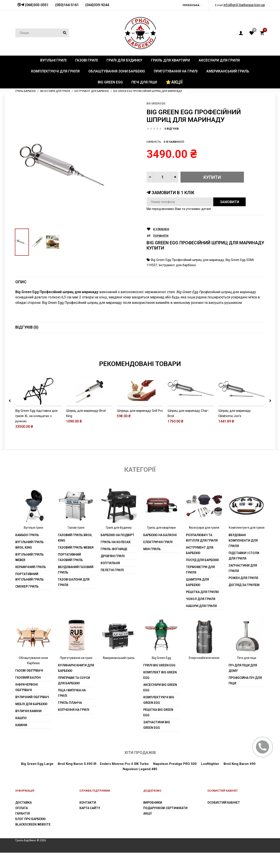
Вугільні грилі (33, 543)
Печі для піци (247, 673)
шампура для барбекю (197, 598)
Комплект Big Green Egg (160, 691)
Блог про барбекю (31, 835)
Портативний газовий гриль (70, 573)
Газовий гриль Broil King (75, 553)
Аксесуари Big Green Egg (160, 703)
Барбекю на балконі (160, 551)
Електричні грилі (158, 558)
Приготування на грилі (76, 673)
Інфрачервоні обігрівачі (27, 703)
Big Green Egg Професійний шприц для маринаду (187, 260)
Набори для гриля (201, 622)
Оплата (22, 824)
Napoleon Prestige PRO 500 (174, 779)
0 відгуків (172, 129)
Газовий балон (28, 693)
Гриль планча (70, 718)
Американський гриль (119, 673)
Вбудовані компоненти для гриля (243, 556)
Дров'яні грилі (113, 572)
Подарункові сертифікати (165, 824)
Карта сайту (90, 824)
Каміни (21, 741)
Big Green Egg (156, 104)
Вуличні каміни (28, 727)
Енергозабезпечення (204, 673)
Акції (147, 829)
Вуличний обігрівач (32, 713)
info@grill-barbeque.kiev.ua (244, 5)
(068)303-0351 (36, 5)
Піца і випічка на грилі (72, 709)
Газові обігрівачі (29, 686)
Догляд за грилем (244, 600)
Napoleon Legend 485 (140, 785)
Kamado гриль (27, 551)
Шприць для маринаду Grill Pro (140, 426)
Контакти (88, 818)
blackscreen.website (33, 840)
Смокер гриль (27, 602)
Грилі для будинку (119, 543)
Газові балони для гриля (74, 598)
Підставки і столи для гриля (244, 571)
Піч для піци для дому (243, 684)
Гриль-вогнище (114, 565)
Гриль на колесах (116, 558)
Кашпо (21, 734)
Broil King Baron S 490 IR (77, 779)
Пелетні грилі (112, 586)
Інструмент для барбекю (177, 265)
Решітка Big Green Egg (158, 728)
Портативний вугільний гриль (30, 592)
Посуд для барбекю (202, 576)
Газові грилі (76, 543)
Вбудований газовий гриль (76, 585)
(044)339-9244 (97, 5)
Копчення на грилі (74, 725)
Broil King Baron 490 (240, 779)
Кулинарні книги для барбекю (76, 684)
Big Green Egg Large (37, 779)
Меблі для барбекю (31, 720)
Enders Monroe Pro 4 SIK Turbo (124, 779)
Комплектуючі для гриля (247, 543)
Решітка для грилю (202, 607)
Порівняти (161, 236)
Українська (191, 5)
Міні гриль (152, 565)
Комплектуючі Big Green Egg (159, 716)
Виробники (153, 818)
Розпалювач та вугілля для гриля (202, 553)
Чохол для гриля (201, 614)
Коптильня (110, 579)
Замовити (229, 202)
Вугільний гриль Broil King (30, 560)
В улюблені (161, 229)
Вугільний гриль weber (30, 573)
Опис (21, 282)
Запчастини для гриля (243, 584)
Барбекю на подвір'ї (117, 551)
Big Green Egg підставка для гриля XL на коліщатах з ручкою (36, 431)
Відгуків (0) (27, 327)
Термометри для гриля (200, 585)
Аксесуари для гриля (204, 543)
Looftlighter (210, 779)
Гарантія (23, 829)
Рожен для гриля (243, 593)
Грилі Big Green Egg (159, 681)
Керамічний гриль (31, 583)
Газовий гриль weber (76, 563)
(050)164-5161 (67, 5)
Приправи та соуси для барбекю (74, 696)
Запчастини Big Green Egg (157, 740)
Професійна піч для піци (245, 696)
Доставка (24, 818)
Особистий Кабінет (224, 818)
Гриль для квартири (161, 543)
